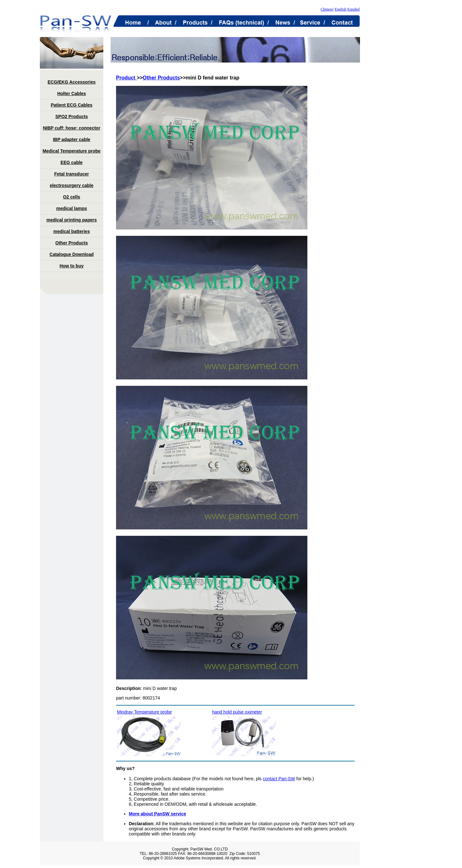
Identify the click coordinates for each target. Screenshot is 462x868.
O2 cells (72, 197)
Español (353, 9)
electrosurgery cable (72, 185)
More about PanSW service (158, 814)
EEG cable (72, 162)
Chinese (327, 9)
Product (126, 78)
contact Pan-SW (279, 779)
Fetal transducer (72, 174)
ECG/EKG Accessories (71, 82)
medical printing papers (72, 220)
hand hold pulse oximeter (237, 712)
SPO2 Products (72, 116)
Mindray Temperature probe (144, 712)
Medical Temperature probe (72, 151)
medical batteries (71, 231)
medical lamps (72, 208)
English (341, 9)
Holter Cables (71, 94)
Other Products (72, 243)
